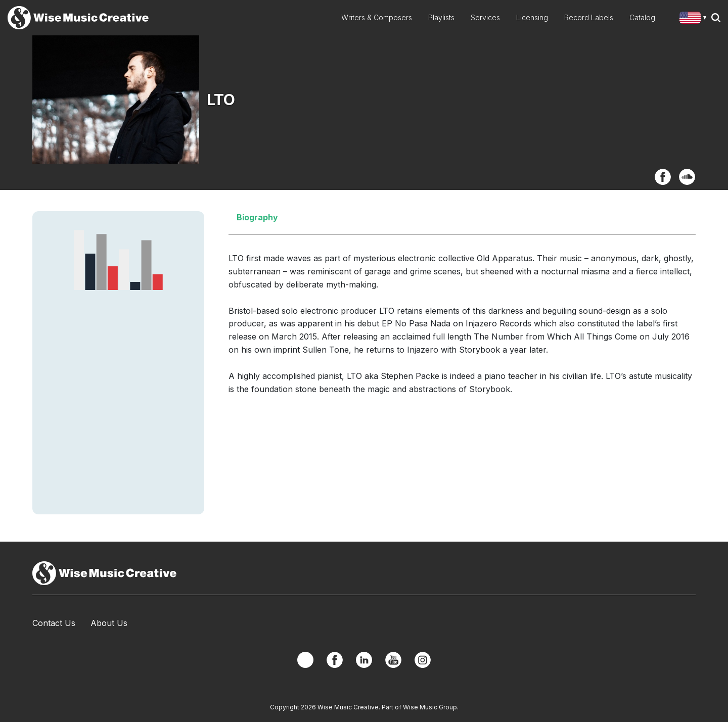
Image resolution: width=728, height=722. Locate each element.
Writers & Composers (377, 17)
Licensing (532, 17)
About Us (109, 623)
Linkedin (364, 660)
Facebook (663, 177)
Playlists (441, 17)
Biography (257, 217)
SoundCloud (687, 177)
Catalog (642, 17)
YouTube (393, 660)
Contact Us (54, 623)
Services (485, 17)
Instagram (423, 660)
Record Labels (589, 17)
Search (716, 18)
